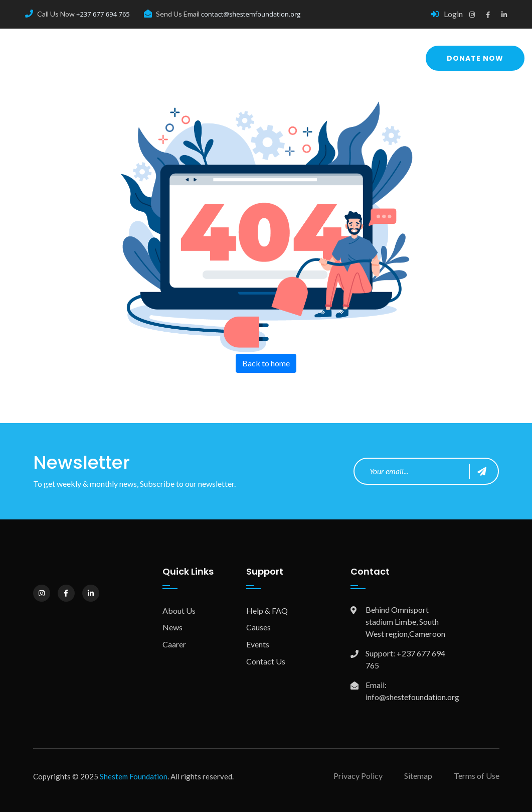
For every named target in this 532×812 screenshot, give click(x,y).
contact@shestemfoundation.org (251, 14)
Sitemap (418, 776)
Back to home (266, 363)
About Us (179, 611)
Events (258, 644)
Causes (258, 627)
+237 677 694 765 (103, 14)
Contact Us (266, 661)
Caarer (174, 644)
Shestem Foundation (134, 776)
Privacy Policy (358, 776)
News (172, 627)
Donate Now (475, 58)
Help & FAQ (267, 611)
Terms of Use (477, 776)
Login (447, 14)
